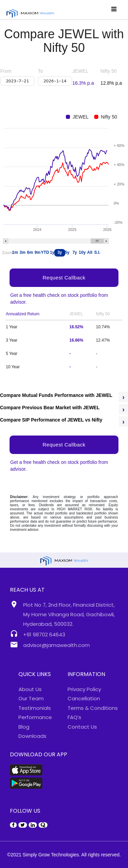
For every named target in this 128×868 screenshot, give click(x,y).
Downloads (32, 736)
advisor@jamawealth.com (56, 645)
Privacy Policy (84, 689)
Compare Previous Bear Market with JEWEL (50, 408)
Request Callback (64, 445)
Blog (24, 727)
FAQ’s (74, 717)
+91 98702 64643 (44, 635)
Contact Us (82, 727)
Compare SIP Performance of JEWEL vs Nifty (51, 420)
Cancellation (84, 698)
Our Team (31, 698)
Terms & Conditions (93, 708)
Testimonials (35, 708)
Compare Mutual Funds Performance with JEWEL (56, 395)
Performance (35, 717)
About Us (30, 689)
